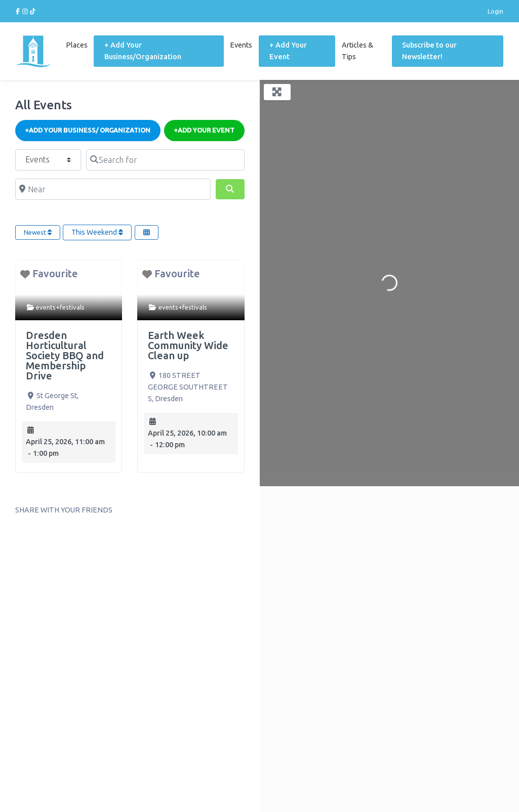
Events (241, 45)
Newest (38, 232)
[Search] (230, 189)
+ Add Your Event (288, 51)
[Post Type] (48, 160)
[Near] (113, 189)
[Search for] (165, 160)
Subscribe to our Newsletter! (429, 51)
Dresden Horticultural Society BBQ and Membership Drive (65, 355)
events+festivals (60, 307)
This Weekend (97, 232)
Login (495, 11)
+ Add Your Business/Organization (143, 51)
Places (77, 45)
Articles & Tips (357, 51)
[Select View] (147, 233)
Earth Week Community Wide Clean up (188, 345)
